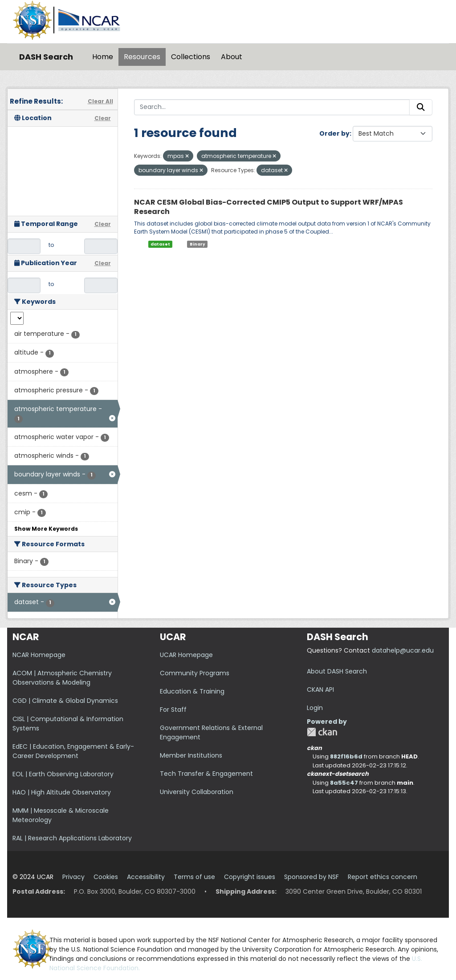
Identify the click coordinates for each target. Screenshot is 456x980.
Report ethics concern (383, 877)
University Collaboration (197, 792)
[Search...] (272, 107)
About (232, 57)
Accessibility (146, 877)
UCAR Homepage (186, 655)
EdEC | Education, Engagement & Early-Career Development (73, 751)
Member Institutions (191, 755)
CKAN (322, 732)
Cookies (106, 877)
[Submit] (421, 107)
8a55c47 (344, 783)
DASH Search (46, 57)
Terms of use (194, 877)
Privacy (73, 877)
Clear (103, 118)
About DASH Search (337, 671)
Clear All (100, 101)
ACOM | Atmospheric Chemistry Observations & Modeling (62, 678)
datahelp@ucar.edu (403, 650)
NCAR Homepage (39, 655)
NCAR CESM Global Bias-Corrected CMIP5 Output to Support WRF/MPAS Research (269, 207)
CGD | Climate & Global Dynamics (65, 701)
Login (315, 708)
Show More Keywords (46, 529)
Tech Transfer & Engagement (206, 774)
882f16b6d (346, 756)
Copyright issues (250, 877)
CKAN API (320, 690)
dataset (160, 244)
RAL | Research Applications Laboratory (72, 838)
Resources (142, 57)
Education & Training (192, 691)
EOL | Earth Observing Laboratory (63, 774)
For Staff (173, 710)
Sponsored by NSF (311, 877)
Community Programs (195, 673)
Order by (334, 133)
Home (103, 57)
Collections (191, 57)
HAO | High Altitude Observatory (62, 792)
